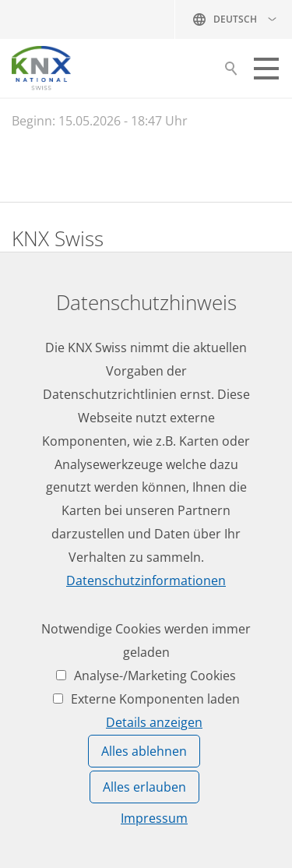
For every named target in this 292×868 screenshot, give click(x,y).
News (28, 519)
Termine (36, 548)
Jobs (24, 490)
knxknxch (87, 379)
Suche (231, 72)
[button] (266, 69)
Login (28, 633)
